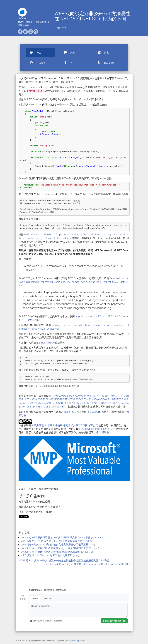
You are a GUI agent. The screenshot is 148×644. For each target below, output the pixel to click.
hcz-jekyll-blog (74, 641)
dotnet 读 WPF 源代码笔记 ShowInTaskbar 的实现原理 (51, 552)
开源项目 (36, 63)
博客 (34, 52)
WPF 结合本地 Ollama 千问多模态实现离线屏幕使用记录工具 (55, 545)
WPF (64, 28)
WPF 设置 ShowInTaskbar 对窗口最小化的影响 (47, 555)
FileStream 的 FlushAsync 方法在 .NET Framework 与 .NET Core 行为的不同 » (87, 564)
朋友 (102, 52)
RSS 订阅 (104, 63)
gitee (52, 343)
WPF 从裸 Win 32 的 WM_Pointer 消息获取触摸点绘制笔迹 (53, 541)
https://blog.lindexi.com (94, 429)
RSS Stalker (93, 412)
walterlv (82, 641)
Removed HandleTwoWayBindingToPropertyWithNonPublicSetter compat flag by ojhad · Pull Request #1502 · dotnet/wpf (73, 282)
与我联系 (104, 432)
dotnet (100, 538)
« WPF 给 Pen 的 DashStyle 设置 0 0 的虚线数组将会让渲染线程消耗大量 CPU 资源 (64, 561)
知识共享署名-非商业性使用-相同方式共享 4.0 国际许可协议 (65, 425)
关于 (68, 63)
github (42, 343)
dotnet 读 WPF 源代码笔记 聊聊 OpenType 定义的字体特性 (53, 548)
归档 (68, 52)
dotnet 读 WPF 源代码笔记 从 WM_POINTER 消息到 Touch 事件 (56, 538)
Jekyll (58, 641)
